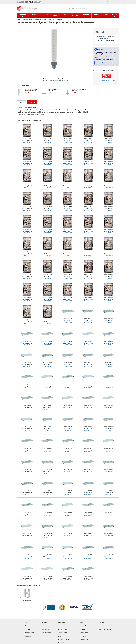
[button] (38, 2)
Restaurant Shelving (41, 20)
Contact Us (102, 626)
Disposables (76, 15)
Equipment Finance (64, 639)
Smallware (56, 15)
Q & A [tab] (32, 102)
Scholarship (28, 636)
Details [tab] (21, 102)
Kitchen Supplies (106, 15)
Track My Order (84, 639)
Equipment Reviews (64, 629)
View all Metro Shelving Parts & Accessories (106, 81)
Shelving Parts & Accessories (54, 20)
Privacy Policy (84, 633)
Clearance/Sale (63, 626)
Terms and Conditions (86, 626)
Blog (60, 636)
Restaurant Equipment (23, 15)
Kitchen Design (46, 629)
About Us (27, 626)
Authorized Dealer (29, 633)
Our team (27, 629)
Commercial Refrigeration (36, 15)
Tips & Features (63, 633)
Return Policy (84, 636)
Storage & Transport (66, 15)
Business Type (115, 15)
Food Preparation (47, 15)
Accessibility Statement (105, 629)
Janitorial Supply (96, 15)
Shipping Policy (84, 629)
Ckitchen (19, 20)
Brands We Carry (63, 643)
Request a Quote (46, 633)
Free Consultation (46, 626)
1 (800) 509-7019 (25, 2)
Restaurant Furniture (86, 15)
